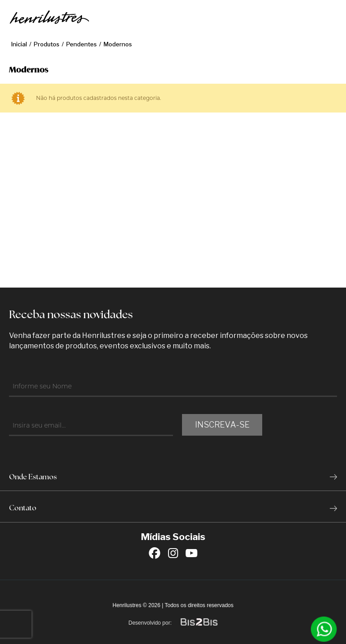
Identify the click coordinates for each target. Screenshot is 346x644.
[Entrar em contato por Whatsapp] (324, 629)
